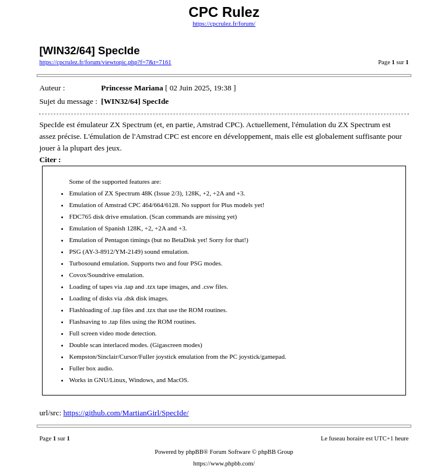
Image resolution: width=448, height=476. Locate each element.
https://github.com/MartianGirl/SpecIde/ (126, 413)
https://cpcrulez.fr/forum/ (224, 24)
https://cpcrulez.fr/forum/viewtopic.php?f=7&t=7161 (105, 62)
